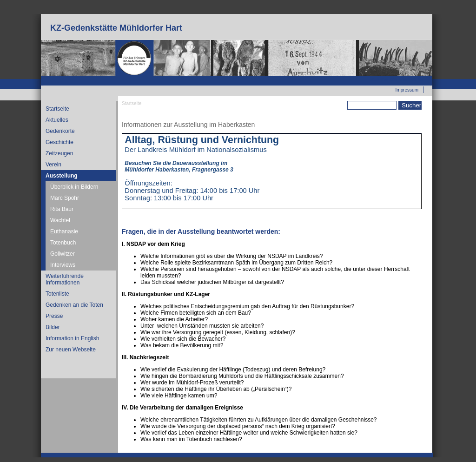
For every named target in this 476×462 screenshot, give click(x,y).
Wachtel (60, 220)
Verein (53, 165)
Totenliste (57, 294)
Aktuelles (57, 120)
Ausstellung (62, 176)
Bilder (53, 327)
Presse (54, 316)
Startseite (57, 109)
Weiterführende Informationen (65, 279)
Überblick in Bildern (74, 187)
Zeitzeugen (59, 153)
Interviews (63, 265)
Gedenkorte (60, 131)
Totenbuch (63, 243)
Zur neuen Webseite (397, 79)
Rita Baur (62, 209)
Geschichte (59, 142)
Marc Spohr (65, 198)
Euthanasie (64, 231)
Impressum (407, 90)
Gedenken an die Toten (74, 305)
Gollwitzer (63, 254)
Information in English (72, 338)
